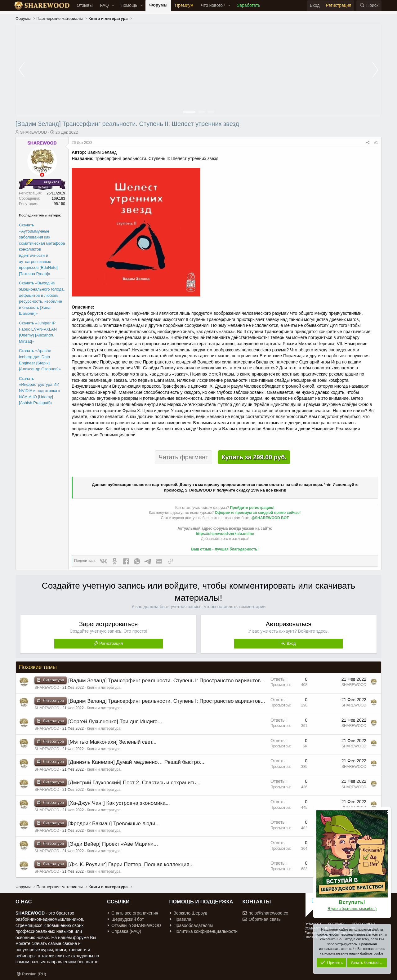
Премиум (184, 5)
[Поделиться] (368, 143)
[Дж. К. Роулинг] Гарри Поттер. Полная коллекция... (131, 864)
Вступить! (352, 902)
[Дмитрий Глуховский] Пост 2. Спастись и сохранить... (134, 783)
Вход (291, 643)
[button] (113, 6)
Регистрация (111, 643)
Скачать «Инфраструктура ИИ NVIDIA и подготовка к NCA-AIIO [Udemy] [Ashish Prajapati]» (40, 391)
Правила (181, 919)
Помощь (129, 5)
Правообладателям (191, 925)
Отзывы (85, 5)
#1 (376, 143)
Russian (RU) (31, 974)
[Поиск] (369, 6)
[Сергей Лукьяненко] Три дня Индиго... (115, 722)
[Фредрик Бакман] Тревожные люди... (114, 824)
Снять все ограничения (133, 913)
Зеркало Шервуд (189, 913)
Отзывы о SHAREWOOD (134, 925)
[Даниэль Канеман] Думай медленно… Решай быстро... (136, 762)
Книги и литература (104, 688)
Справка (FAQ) (124, 931)
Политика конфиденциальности (204, 931)
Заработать (249, 5)
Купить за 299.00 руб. (254, 457)
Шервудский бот (126, 919)
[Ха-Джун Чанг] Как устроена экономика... (119, 803)
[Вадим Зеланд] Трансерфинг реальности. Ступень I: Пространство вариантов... (167, 681)
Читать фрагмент (183, 457)
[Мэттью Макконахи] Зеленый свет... (112, 742)
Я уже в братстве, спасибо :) (352, 909)
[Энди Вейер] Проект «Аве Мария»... (113, 844)
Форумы (158, 5)
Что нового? (213, 5)
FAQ (105, 5)
